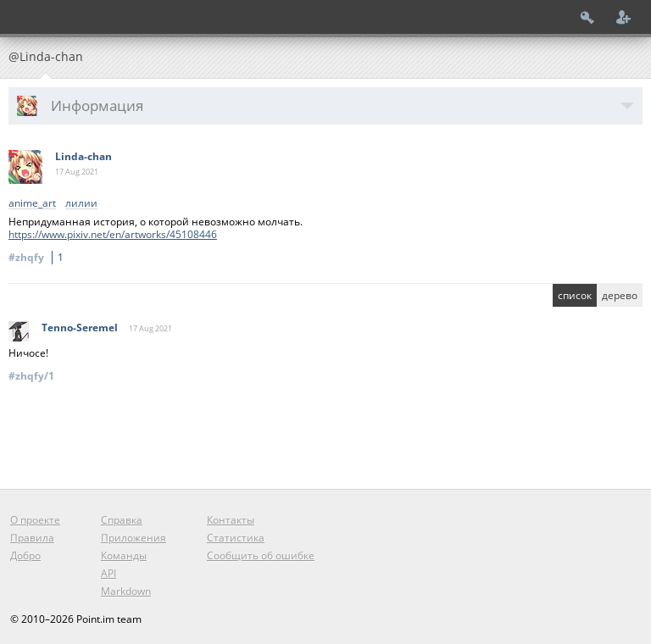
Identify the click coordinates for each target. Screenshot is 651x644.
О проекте (35, 520)
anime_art (32, 204)
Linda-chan (83, 156)
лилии (81, 204)
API (108, 573)
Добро (25, 555)
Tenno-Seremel (80, 328)
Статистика (236, 538)
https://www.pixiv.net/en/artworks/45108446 (113, 234)
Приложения (134, 538)
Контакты (231, 520)
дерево (620, 295)
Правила (32, 538)
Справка (122, 520)
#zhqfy (39, 257)
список (575, 295)
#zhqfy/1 (31, 376)
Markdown (126, 591)
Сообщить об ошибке (261, 555)
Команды (124, 555)
